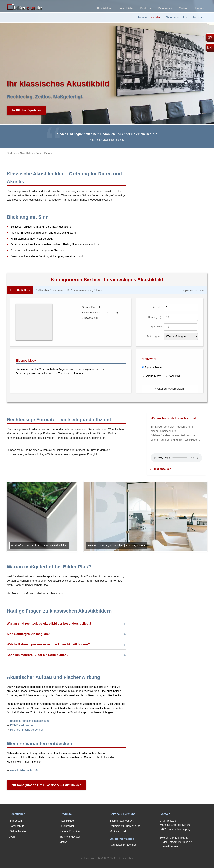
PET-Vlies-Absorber (22, 725)
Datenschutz (17, 826)
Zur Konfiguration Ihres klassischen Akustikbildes (46, 785)
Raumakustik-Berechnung (125, 826)
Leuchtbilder (126, 8)
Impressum (16, 821)
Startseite (12, 153)
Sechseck (198, 17)
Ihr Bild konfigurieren (26, 110)
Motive (183, 8)
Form (39, 153)
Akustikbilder (104, 8)
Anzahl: (157, 307)
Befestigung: (155, 337)
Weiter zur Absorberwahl (170, 389)
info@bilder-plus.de (180, 842)
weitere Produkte (70, 831)
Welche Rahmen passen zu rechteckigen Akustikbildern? (48, 644)
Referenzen (165, 8)
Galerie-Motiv (151, 376)
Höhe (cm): (155, 327)
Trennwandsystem (70, 837)
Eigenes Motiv (152, 367)
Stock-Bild (172, 376)
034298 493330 (179, 838)
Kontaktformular (169, 846)
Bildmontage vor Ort (122, 821)
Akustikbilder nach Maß (24, 770)
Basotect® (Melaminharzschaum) (30, 721)
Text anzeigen (161, 469)
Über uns (199, 8)
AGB (12, 837)
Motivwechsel (118, 831)
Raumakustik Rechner (123, 845)
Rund (186, 17)
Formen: (142, 17)
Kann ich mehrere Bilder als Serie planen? (38, 655)
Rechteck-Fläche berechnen (27, 730)
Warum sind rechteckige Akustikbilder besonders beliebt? (49, 624)
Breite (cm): (155, 317)
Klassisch (156, 17)
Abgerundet (172, 17)
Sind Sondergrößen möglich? (28, 634)
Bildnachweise (18, 831)
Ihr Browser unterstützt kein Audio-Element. (176, 458)
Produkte (146, 8)
